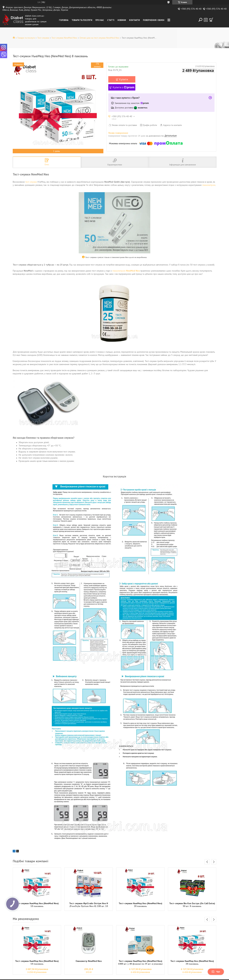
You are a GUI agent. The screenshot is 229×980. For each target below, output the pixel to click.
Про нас (100, 20)
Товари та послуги (82, 20)
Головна (64, 20)
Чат (216, 972)
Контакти (134, 20)
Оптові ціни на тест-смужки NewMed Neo (99, 38)
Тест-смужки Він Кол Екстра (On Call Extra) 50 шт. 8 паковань (192, 905)
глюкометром (209, 185)
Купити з (123, 87)
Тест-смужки (43, 38)
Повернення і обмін (154, 20)
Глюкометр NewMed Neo (89, 961)
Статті (111, 20)
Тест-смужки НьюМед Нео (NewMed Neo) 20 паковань (140, 905)
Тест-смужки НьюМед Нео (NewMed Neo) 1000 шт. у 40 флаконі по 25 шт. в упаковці (140, 962)
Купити (123, 79)
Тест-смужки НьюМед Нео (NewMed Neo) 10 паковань (37, 905)
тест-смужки (31, 182)
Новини (122, 20)
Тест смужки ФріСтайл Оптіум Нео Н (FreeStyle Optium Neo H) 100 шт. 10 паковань (89, 905)
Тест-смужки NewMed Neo (64, 38)
